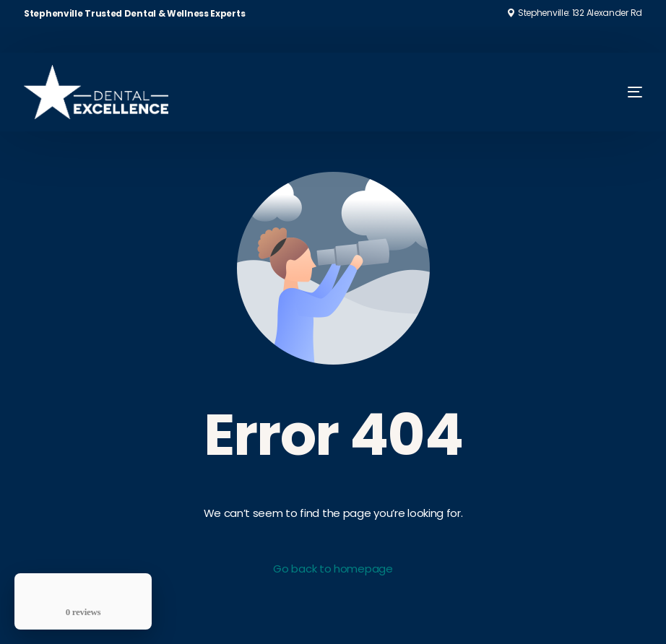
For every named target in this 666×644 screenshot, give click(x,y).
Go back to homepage (333, 569)
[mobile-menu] (615, 92)
